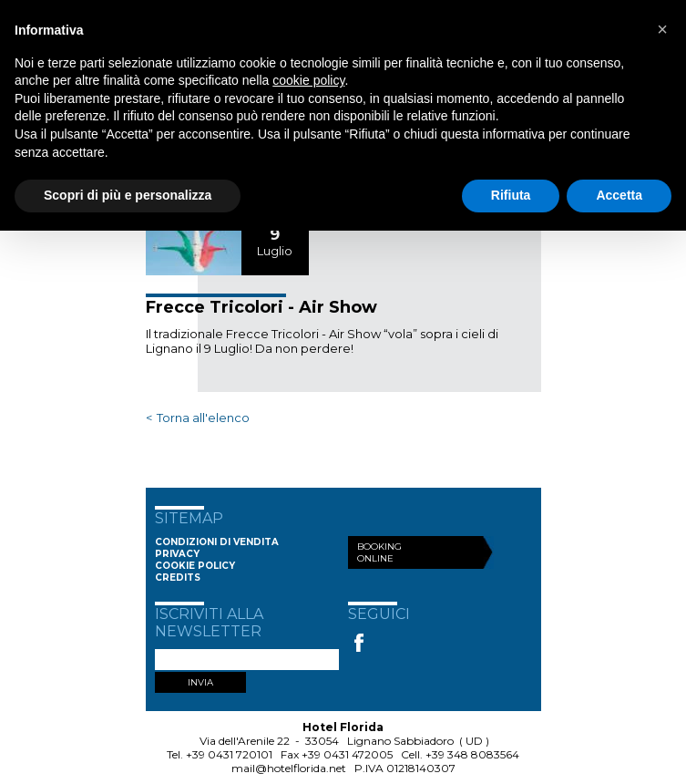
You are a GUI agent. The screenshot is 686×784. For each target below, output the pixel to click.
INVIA (200, 682)
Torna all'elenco (203, 418)
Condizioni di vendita (217, 542)
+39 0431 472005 (347, 754)
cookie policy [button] (308, 80)
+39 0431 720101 (229, 754)
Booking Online (379, 552)
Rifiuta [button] (511, 195)
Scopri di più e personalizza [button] (128, 195)
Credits (178, 578)
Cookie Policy (195, 566)
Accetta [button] (619, 195)
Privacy (177, 554)
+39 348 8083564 (472, 754)
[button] (662, 29)
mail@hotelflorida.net (289, 768)
